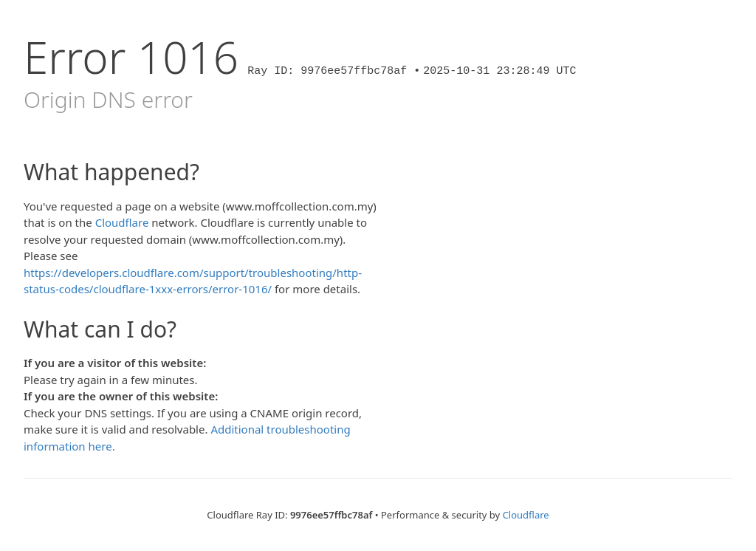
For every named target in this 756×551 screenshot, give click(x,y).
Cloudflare (122, 222)
